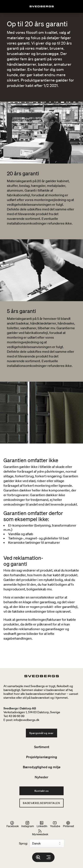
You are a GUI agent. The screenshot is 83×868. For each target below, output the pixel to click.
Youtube (55, 824)
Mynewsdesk (40, 832)
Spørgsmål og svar (41, 733)
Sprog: (23, 843)
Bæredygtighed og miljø (42, 767)
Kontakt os (42, 791)
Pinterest (68, 824)
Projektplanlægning (42, 757)
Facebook (13, 824)
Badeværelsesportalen (41, 803)
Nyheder (41, 777)
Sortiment (42, 747)
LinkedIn (42, 824)
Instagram (28, 824)
